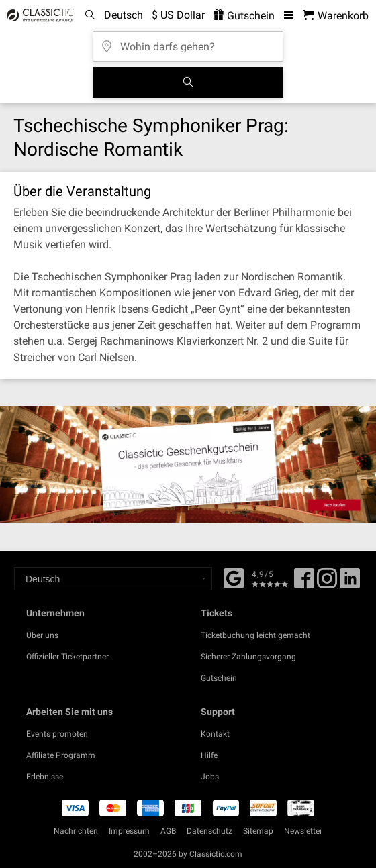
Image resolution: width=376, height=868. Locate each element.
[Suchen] (188, 83)
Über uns (42, 635)
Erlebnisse (45, 777)
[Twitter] (327, 583)
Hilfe (209, 755)
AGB (168, 831)
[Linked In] (350, 583)
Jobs (210, 777)
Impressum (129, 831)
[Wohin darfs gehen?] (188, 42)
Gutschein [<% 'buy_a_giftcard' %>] (244, 16)
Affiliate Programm (61, 755)
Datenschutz (209, 831)
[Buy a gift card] (188, 465)
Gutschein (219, 678)
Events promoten (57, 734)
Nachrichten (76, 831)
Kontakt (215, 734)
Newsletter (303, 831)
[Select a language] (113, 579)
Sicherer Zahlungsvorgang (248, 657)
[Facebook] (234, 577)
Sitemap (258, 831)
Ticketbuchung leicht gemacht (255, 635)
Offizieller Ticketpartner (67, 657)
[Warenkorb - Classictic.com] (336, 16)
